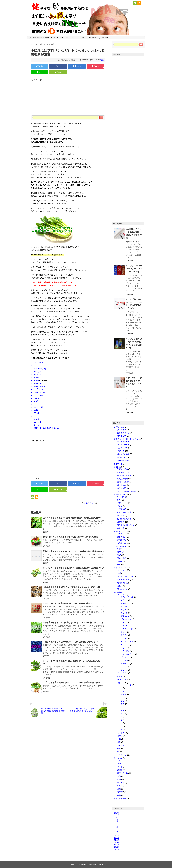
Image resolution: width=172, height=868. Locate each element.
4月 (117, 827)
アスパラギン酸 (127, 597)
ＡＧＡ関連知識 (120, 799)
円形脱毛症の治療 (124, 512)
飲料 (119, 795)
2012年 (117, 847)
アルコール (122, 534)
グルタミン (125, 616)
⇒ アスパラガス (38, 363)
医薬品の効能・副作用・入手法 (126, 439)
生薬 (119, 776)
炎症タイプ (122, 430)
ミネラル (121, 733)
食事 (119, 565)
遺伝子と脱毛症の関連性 (127, 491)
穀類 (119, 779)
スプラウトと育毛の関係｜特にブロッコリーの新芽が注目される (71, 683)
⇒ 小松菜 (35, 380)
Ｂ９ (123, 714)
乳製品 (120, 764)
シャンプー (122, 570)
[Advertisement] (68, 97)
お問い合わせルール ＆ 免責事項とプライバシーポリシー (48, 38)
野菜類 (102, 60)
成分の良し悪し (120, 531)
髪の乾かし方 (123, 589)
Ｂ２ (123, 698)
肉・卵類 (121, 783)
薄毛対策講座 (123, 488)
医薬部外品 (122, 457)
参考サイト (118, 464)
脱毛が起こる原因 (124, 476)
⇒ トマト (35, 398)
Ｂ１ (123, 691)
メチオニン (125, 664)
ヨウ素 (120, 736)
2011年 (117, 849)
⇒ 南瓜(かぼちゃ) (38, 369)
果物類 (120, 770)
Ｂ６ (123, 707)
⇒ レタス (35, 425)
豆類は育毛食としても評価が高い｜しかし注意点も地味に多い (70, 642)
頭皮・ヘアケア (120, 568)
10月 (117, 818)
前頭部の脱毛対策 (124, 519)
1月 (117, 831)
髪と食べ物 (118, 758)
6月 (117, 822)
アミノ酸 (121, 595)
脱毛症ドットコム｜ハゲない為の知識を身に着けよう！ (88, 864)
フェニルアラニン (128, 654)
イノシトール (126, 685)
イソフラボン (123, 673)
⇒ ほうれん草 (37, 407)
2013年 (117, 845)
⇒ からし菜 (36, 372)
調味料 (120, 786)
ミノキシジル (123, 448)
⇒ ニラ (34, 404)
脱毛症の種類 (123, 479)
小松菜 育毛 (89, 503)
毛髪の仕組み (123, 469)
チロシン (124, 638)
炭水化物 (121, 745)
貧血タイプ (122, 436)
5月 (117, 824)
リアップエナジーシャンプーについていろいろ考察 (134, 269)
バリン (123, 648)
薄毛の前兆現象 (123, 482)
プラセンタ (125, 657)
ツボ (119, 573)
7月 (117, 820)
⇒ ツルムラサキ (38, 392)
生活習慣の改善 (120, 546)
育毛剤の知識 (123, 583)
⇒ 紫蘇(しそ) (36, 384)
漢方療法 (121, 522)
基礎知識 (117, 467)
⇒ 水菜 (34, 410)
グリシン (124, 613)
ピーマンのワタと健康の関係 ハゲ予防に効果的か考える (68, 603)
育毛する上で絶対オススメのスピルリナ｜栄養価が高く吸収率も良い (73, 551)
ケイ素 (120, 676)
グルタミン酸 (126, 619)
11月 (117, 815)
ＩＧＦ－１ (122, 755)
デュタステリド (123, 441)
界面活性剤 (122, 540)
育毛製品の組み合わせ (126, 525)
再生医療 (121, 516)
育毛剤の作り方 (123, 580)
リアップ (121, 451)
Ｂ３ (123, 701)
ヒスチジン (125, 651)
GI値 (119, 549)
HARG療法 (122, 497)
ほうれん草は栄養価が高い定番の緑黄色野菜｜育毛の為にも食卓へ (72, 518)
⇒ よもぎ (35, 419)
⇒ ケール (35, 377)
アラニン (124, 600)
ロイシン (124, 670)
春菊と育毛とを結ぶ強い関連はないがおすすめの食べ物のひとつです (73, 623)
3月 (117, 829)
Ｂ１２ (123, 695)
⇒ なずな (35, 401)
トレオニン (125, 645)
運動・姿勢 (122, 558)
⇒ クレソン (36, 375)
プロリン (124, 661)
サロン (120, 506)
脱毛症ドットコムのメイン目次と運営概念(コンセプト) (89, 38)
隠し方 (120, 586)
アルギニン (125, 603)
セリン (123, 632)
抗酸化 (120, 552)
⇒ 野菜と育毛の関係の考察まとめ (45, 428)
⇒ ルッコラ (36, 422)
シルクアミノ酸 (127, 629)
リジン (123, 667)
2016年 (117, 838)
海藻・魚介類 (123, 773)
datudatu (101, 503)
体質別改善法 (119, 427)
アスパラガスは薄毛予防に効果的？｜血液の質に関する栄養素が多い (73, 568)
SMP (119, 500)
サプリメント (123, 503)
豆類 (119, 789)
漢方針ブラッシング (125, 576)
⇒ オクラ (35, 366)
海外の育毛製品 (123, 461)
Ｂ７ (123, 710)
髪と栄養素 (118, 592)
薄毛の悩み (122, 485)
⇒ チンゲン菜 (37, 395)
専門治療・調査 (120, 495)
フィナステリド (123, 445)
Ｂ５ (123, 704)
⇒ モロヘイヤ (37, 416)
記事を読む (47, 532)
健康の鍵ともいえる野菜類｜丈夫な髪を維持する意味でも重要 (70, 537)
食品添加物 (122, 543)
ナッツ (120, 760)
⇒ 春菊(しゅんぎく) (39, 386)
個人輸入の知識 (123, 454)
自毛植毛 (121, 528)
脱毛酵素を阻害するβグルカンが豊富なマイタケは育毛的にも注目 (72, 587)
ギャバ (123, 610)
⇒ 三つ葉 (35, 413)
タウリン (124, 635)
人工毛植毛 (122, 509)
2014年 (117, 842)
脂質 (119, 749)
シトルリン (125, 626)
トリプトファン (127, 641)
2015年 (117, 840)
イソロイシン (126, 607)
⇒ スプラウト (37, 389)
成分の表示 (122, 537)
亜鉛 (119, 739)
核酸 (119, 742)
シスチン (124, 622)
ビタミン (121, 683)
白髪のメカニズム (124, 472)
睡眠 (119, 555)
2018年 (117, 813)
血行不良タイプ (123, 433)
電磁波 (120, 561)
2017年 (117, 835)
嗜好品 (120, 767)
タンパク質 (122, 680)
